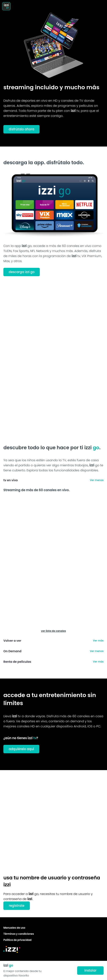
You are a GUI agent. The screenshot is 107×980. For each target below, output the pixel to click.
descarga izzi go (22, 272)
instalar (90, 970)
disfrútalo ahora (21, 129)
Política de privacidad (17, 940)
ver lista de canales (53, 631)
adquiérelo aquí (21, 749)
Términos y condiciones (19, 934)
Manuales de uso (14, 928)
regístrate (17, 906)
